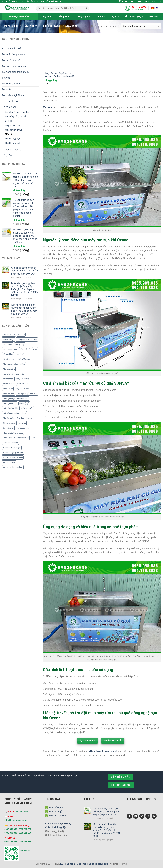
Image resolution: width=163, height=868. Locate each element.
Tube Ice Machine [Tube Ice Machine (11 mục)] (10, 443)
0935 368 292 (25, 851)
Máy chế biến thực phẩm (15, 72)
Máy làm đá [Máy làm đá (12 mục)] (8, 389)
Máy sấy (7, 89)
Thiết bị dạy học (13, 139)
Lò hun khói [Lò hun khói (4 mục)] (8, 354)
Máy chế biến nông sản (15, 66)
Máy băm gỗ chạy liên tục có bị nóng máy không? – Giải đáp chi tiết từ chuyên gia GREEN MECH (25, 289)
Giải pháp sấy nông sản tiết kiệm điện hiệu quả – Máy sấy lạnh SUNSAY (25, 271)
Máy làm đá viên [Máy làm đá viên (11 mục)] (22, 389)
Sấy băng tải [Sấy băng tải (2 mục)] (8, 428)
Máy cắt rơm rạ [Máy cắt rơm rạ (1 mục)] (23, 379)
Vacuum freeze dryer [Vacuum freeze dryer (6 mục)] (12, 448)
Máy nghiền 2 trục (14, 130)
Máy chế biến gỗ (11, 60)
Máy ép (6, 78)
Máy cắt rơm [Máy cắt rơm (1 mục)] (8, 379)
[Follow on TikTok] (123, 2)
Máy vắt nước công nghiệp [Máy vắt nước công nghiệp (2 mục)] (14, 413)
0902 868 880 (11, 833)
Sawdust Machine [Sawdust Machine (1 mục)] (25, 418)
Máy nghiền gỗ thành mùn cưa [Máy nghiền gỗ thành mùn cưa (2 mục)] (16, 398)
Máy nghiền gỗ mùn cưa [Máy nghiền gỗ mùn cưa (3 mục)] (27, 394)
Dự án (115, 16)
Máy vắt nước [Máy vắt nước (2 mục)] (27, 408)
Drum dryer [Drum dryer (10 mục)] (8, 344)
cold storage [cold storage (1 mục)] (9, 339)
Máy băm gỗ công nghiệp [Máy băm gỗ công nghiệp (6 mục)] (14, 364)
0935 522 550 (25, 833)
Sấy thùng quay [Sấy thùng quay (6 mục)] (23, 428)
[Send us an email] (129, 2)
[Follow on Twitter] (126, 2)
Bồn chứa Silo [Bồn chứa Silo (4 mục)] (9, 335)
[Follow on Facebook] (117, 2)
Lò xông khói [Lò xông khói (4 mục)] (9, 359)
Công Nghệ (83, 16)
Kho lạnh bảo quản (12, 48)
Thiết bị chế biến (11, 101)
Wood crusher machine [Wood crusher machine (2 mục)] (13, 467)
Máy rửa (9, 134)
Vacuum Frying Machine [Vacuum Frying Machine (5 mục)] (13, 453)
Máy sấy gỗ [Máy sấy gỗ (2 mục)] (24, 403)
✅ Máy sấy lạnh (54, 808)
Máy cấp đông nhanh (13, 54)
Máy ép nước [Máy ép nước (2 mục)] (9, 418)
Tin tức (101, 16)
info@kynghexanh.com (16, 820)
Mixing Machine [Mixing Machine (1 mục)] (24, 359)
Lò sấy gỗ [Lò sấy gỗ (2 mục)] (20, 354)
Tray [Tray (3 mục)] (33, 438)
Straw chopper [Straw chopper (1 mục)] (9, 423)
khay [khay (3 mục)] (35, 349)
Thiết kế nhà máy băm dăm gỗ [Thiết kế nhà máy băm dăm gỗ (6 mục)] (16, 438)
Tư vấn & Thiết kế (12, 150)
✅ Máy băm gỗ (54, 812)
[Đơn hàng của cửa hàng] (141, 26)
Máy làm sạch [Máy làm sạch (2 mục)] (23, 384)
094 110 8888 (139, 7)
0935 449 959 (11, 829)
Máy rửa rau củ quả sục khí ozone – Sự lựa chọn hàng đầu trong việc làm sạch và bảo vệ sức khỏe (60, 75)
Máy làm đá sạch (11, 84)
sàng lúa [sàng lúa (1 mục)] (22, 423)
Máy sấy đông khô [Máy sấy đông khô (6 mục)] (11, 408)
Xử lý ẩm (7, 155)
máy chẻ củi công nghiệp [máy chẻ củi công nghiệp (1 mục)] (14, 374)
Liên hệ (154, 16)
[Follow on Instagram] (120, 2)
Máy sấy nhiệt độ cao (14, 95)
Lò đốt (8, 121)
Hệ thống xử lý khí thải (16, 116)
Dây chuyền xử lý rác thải (17, 112)
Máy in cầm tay (12, 125)
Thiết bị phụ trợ (12, 143)
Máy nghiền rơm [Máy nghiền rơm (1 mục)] (10, 403)
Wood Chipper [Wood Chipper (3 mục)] (9, 462)
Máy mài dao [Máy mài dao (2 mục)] (9, 394)
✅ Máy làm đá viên (56, 815)
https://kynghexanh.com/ (103, 751)
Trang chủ (47, 16)
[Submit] (86, 8)
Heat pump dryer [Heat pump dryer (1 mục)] (10, 349)
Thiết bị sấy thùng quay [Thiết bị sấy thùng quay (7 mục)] (13, 433)
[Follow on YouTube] (132, 2)
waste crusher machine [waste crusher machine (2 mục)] (13, 457)
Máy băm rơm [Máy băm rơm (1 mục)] (9, 369)
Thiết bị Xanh (51, 26)
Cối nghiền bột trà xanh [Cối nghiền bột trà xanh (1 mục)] (27, 339)
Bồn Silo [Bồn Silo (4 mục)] (21, 335)
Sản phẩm (65, 16)
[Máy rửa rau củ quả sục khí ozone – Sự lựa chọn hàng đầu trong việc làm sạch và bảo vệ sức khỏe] (62, 54)
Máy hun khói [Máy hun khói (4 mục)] (9, 384)
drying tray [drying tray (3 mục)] (20, 344)
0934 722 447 (11, 842)
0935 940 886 (25, 842)
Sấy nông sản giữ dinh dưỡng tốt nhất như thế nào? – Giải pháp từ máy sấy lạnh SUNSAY (24, 309)
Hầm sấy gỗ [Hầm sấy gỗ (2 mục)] (25, 349)
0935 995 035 (25, 829)
